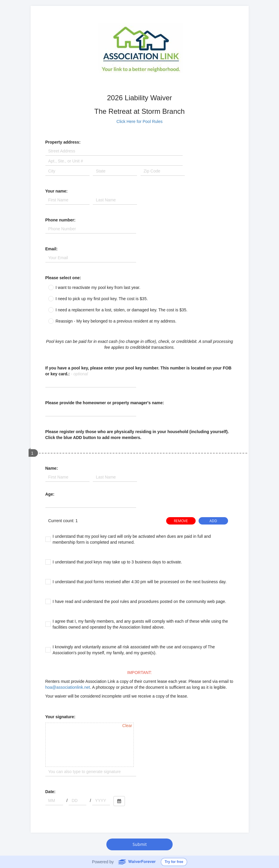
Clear (127, 726)
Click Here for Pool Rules (139, 121)
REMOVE (181, 521)
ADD (213, 521)
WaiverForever (137, 862)
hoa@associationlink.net (68, 687)
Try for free (174, 862)
